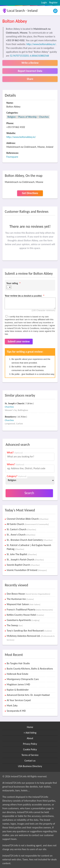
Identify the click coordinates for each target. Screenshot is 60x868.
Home (30, 727)
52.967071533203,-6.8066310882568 (29, 56)
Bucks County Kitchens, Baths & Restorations (30, 669)
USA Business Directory (30, 766)
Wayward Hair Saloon (23, 604)
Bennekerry (11, 417)
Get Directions (30, 193)
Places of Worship (27, 117)
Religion (12, 117)
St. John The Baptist (22, 554)
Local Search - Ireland (22, 11)
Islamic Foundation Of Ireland (27, 570)
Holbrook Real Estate (18, 674)
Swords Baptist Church (23, 565)
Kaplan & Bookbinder (18, 690)
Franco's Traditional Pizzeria (30, 610)
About (30, 738)
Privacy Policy (30, 744)
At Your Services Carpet (19, 700)
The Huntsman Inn (20, 599)
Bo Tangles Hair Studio (18, 663)
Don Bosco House (28, 594)
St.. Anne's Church (21, 535)
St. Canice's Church (21, 529)
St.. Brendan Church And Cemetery (30, 540)
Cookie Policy (30, 749)
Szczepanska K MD (16, 711)
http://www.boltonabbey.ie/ (41, 44)
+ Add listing (30, 733)
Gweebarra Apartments (23, 620)
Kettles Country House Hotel (25, 615)
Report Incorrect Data (30, 71)
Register (53, 2)
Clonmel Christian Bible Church (28, 519)
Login (44, 2)
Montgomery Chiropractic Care (23, 679)
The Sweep (15, 625)
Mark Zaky (12, 705)
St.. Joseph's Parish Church (25, 560)
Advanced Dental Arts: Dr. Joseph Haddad (28, 695)
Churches (44, 117)
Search (29, 493)
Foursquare (12, 157)
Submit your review (19, 342)
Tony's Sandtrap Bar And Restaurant (29, 631)
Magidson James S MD (18, 684)
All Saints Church (28, 524)
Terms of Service (30, 755)
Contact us (30, 761)
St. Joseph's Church (15, 403)
